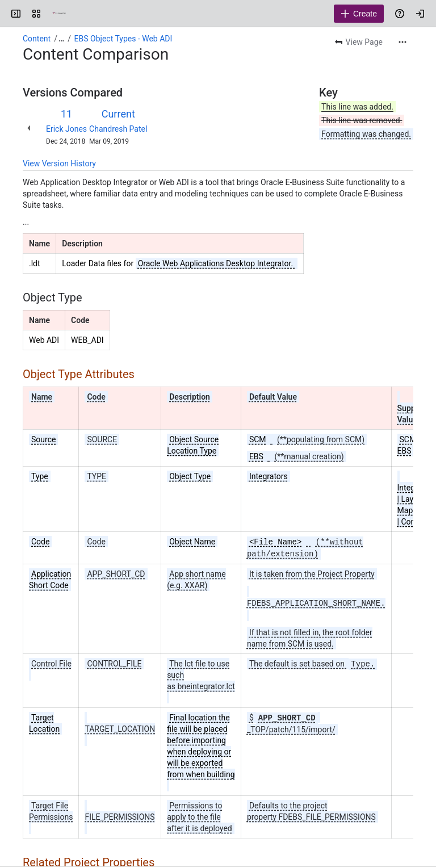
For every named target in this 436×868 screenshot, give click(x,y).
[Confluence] (59, 14)
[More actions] (403, 42)
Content (37, 39)
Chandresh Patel (118, 129)
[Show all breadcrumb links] (61, 39)
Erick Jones (66, 129)
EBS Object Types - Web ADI (123, 39)
